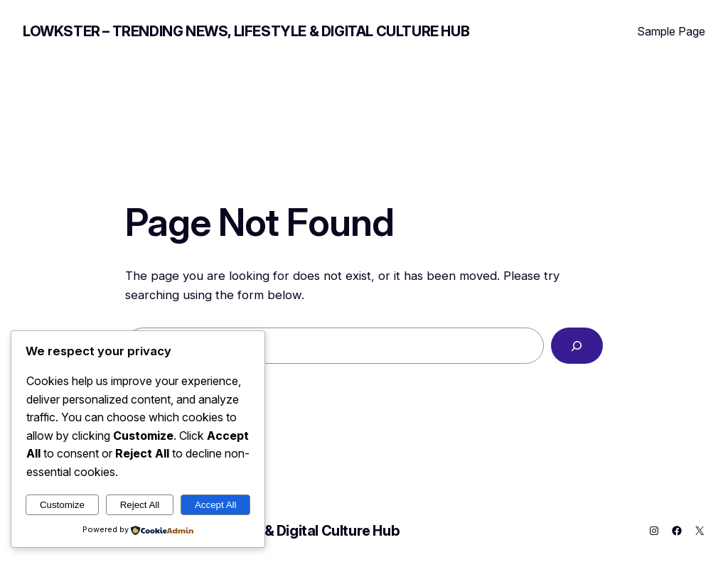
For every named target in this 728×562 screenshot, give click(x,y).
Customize (62, 505)
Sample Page (671, 31)
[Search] (577, 346)
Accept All (216, 505)
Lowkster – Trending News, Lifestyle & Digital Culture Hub (246, 31)
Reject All (140, 505)
